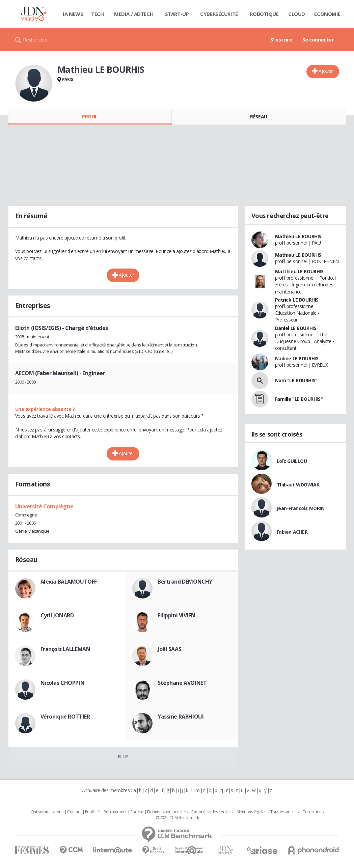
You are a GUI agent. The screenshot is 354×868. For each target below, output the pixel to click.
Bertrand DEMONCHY (185, 582)
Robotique (264, 14)
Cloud (297, 14)
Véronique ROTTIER (65, 717)
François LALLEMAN (65, 649)
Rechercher (36, 39)
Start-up (177, 14)
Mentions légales (251, 812)
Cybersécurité (219, 14)
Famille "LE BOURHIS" (299, 399)
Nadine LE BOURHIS (297, 358)
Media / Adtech (134, 14)
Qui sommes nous (47, 812)
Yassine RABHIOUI (181, 717)
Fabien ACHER (292, 532)
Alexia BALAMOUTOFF (69, 582)
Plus (123, 757)
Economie (327, 14)
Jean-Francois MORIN (301, 508)
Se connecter (318, 39)
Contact (74, 812)
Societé (137, 812)
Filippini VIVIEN (176, 615)
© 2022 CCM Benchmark (177, 818)
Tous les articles (284, 812)
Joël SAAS (169, 649)
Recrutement (115, 812)
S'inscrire (281, 39)
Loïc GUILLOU (292, 461)
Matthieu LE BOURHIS (299, 271)
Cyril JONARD (57, 615)
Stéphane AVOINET (182, 683)
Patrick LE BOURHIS (297, 300)
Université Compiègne (44, 506)
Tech (97, 14)
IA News (73, 14)
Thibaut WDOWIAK (298, 485)
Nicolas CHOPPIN (63, 683)
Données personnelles (167, 812)
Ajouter (326, 71)
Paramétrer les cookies (212, 812)
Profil (90, 117)
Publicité (92, 812)
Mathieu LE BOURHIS (298, 236)
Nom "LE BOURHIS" (296, 380)
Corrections (313, 812)
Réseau (258, 117)
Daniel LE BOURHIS (296, 328)
